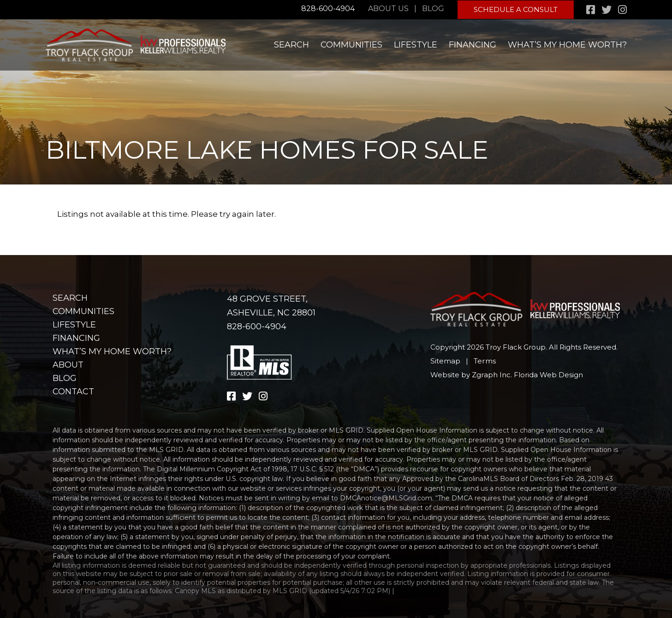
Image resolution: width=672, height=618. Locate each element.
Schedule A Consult (516, 9)
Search (291, 44)
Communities (351, 44)
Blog (434, 9)
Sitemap (445, 361)
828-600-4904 (328, 9)
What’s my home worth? (567, 44)
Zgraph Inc (491, 375)
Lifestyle (416, 44)
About (68, 365)
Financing (473, 44)
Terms (484, 361)
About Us (389, 9)
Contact (73, 392)
